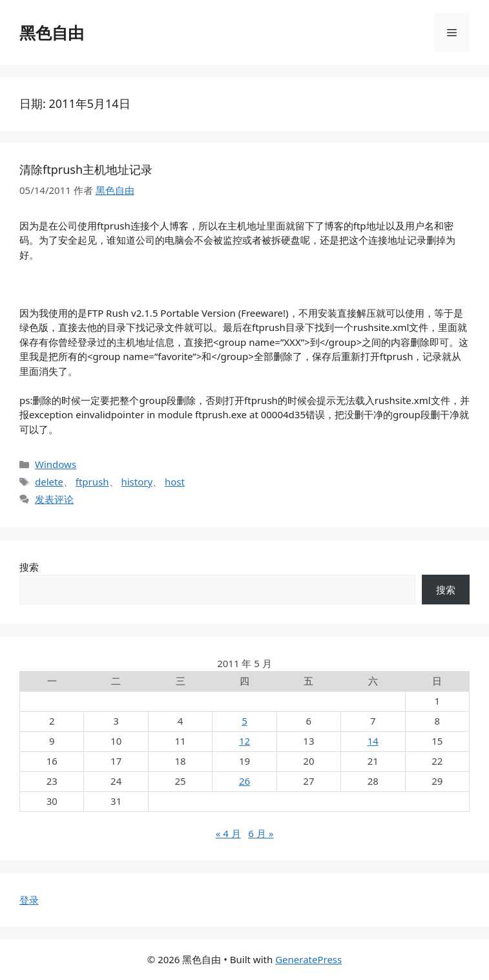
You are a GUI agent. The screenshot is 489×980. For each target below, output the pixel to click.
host (175, 482)
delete (49, 482)
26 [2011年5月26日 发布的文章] (245, 781)
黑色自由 (52, 32)
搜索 (29, 567)
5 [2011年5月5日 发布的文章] (245, 721)
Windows (56, 464)
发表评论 (54, 499)
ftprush (92, 482)
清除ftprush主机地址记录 (86, 169)
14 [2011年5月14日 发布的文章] (373, 741)
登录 (29, 900)
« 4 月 (228, 833)
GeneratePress (308, 959)
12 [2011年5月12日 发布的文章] (245, 741)
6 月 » (261, 833)
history (137, 482)
